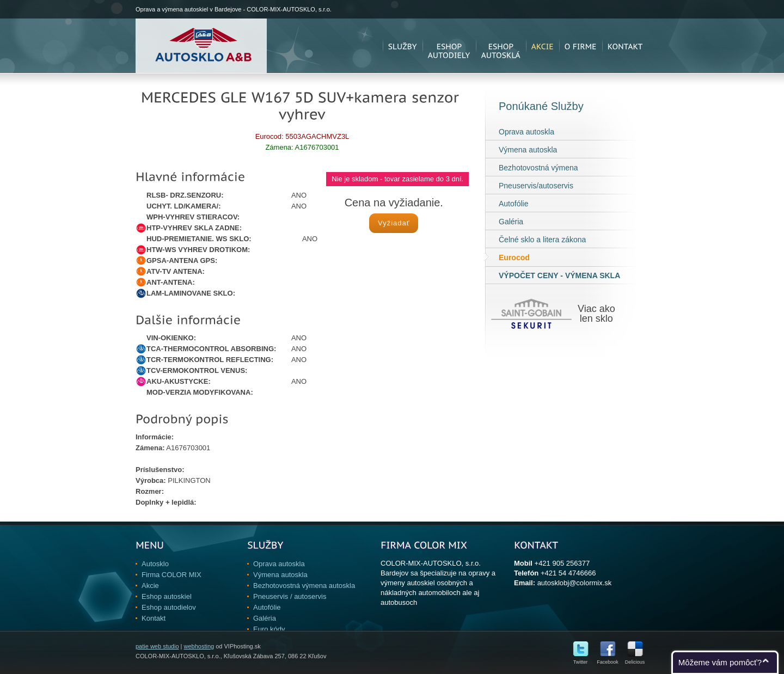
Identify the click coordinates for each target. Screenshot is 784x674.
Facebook (608, 660)
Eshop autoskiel (167, 596)
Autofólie (513, 204)
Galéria (511, 222)
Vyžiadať (394, 223)
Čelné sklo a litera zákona (542, 240)
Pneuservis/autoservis (536, 186)
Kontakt (154, 618)
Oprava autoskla (526, 132)
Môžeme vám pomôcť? (720, 662)
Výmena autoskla (528, 150)
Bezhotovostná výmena (538, 168)
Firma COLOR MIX (171, 575)
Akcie (150, 586)
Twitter (581, 660)
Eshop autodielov (169, 607)
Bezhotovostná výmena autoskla (304, 586)
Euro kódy (269, 629)
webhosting (199, 646)
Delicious (635, 660)
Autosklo (155, 564)
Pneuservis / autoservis (290, 596)
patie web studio (157, 646)
